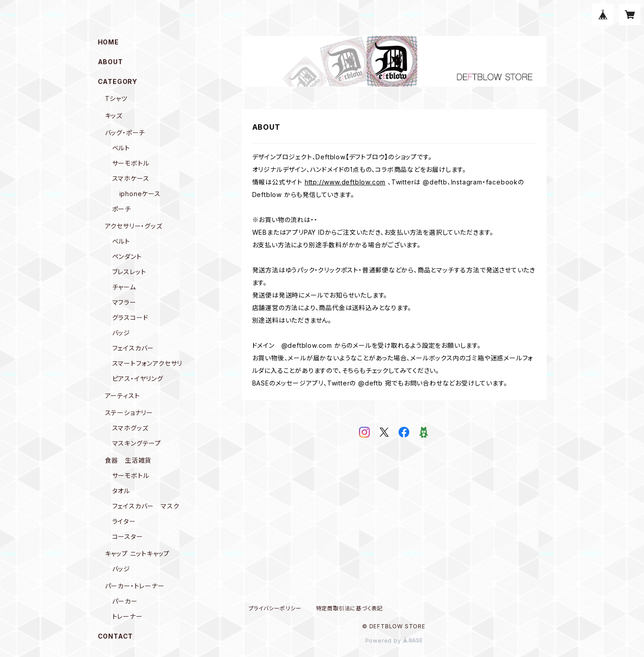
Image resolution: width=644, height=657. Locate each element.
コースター (128, 537)
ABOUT (110, 62)
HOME (108, 42)
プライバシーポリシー (275, 608)
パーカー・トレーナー (135, 586)
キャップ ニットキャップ (138, 554)
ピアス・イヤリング (138, 379)
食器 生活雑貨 (128, 460)
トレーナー (127, 616)
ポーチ (122, 209)
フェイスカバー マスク (146, 506)
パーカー (125, 601)
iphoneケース (140, 194)
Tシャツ (116, 99)
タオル (121, 491)
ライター (124, 521)
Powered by (394, 641)
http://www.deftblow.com (345, 182)
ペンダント (127, 256)
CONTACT (116, 636)
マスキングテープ (137, 443)
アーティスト (123, 396)
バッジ (121, 333)
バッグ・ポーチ (125, 133)
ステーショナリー (129, 413)
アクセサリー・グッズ (134, 226)
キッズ (114, 116)
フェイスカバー (133, 348)
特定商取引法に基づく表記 (350, 608)
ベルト (121, 148)
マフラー (124, 302)
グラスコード (130, 318)
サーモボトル (131, 163)
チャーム (124, 287)
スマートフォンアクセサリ (147, 363)
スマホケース (131, 178)
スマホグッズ (130, 428)
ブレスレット (129, 272)
